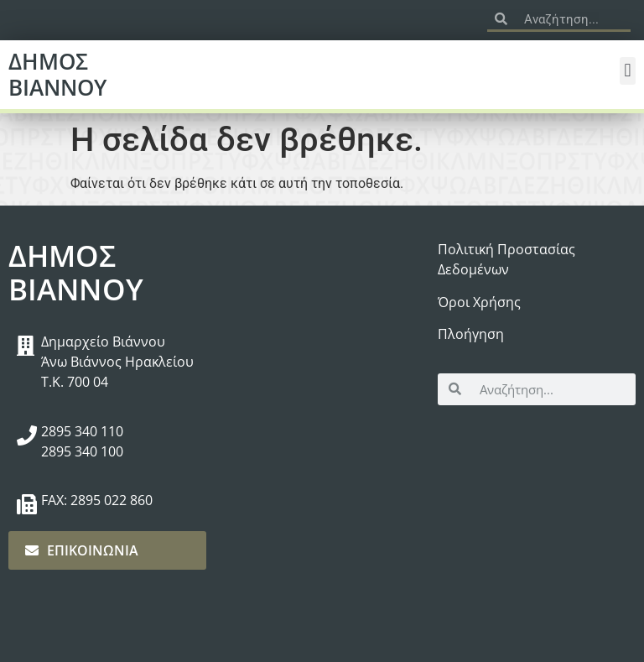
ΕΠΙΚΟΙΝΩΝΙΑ (82, 550)
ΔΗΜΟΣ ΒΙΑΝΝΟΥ (57, 74)
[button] (628, 71)
